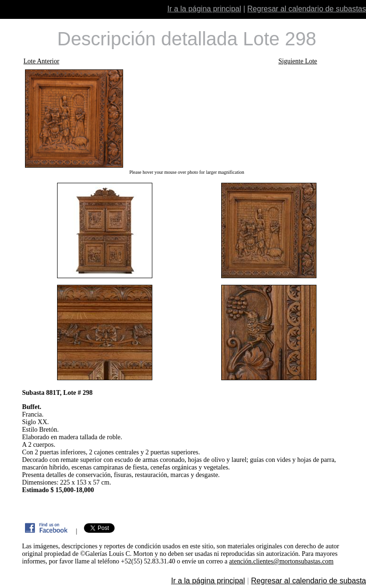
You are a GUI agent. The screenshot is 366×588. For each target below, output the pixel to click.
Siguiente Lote (298, 61)
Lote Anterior (42, 61)
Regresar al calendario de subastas (307, 9)
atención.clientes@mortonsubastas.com (281, 561)
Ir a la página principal (204, 9)
